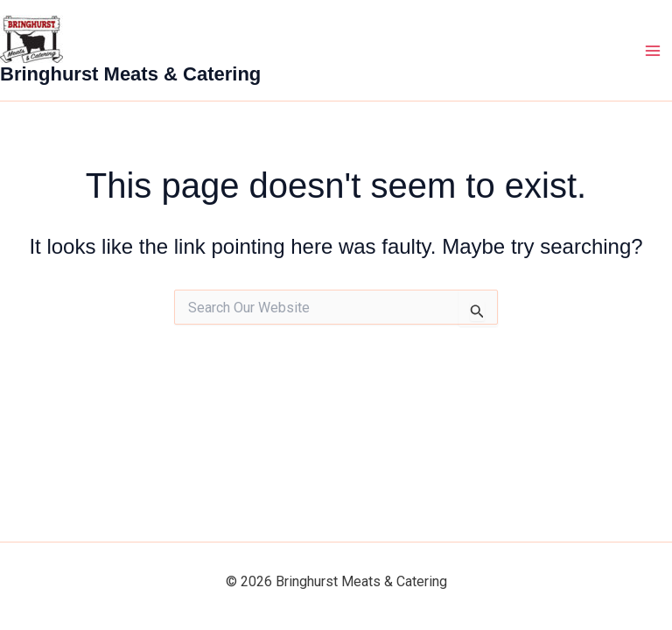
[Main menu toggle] (653, 51)
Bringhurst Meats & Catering (130, 74)
